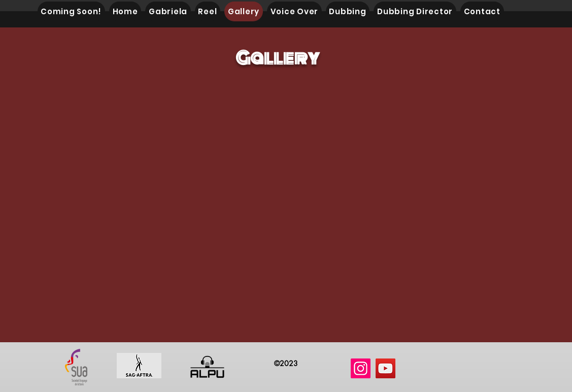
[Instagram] (361, 368)
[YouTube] (385, 368)
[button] (279, 203)
